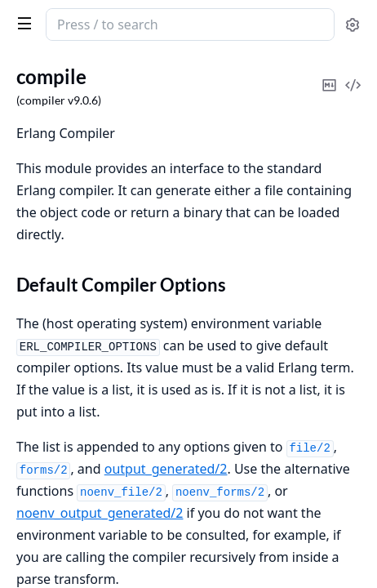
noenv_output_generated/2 (100, 513)
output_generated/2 (166, 469)
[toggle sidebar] (21, 23)
